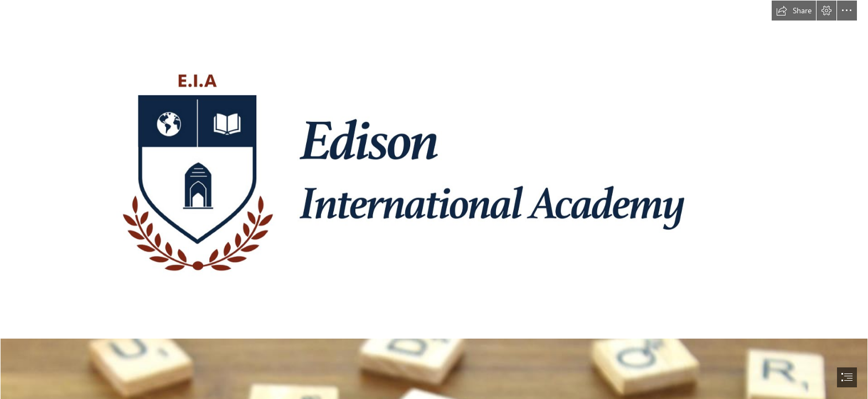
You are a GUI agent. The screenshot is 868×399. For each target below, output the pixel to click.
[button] (794, 11)
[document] (434, 199)
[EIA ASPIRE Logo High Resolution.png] (434, 169)
